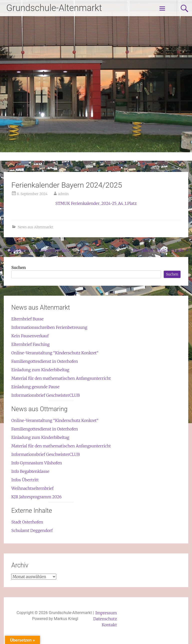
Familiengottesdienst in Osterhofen (44, 361)
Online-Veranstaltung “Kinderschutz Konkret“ (55, 353)
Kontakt (109, 625)
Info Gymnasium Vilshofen (37, 463)
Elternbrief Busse (27, 319)
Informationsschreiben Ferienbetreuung (49, 327)
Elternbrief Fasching (30, 344)
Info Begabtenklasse (30, 471)
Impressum (106, 613)
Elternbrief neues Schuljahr (160, 250)
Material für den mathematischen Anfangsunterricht (61, 378)
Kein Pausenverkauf (30, 336)
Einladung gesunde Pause (35, 387)
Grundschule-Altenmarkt (54, 8)
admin (63, 194)
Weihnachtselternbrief (32, 488)
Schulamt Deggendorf (32, 530)
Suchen (18, 267)
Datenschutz (105, 619)
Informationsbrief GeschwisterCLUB (45, 395)
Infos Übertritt (25, 480)
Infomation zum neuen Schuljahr (37, 250)
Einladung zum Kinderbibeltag (40, 370)
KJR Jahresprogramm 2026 (36, 497)
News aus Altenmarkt (35, 227)
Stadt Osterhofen (27, 522)
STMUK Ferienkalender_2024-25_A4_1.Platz (96, 203)
